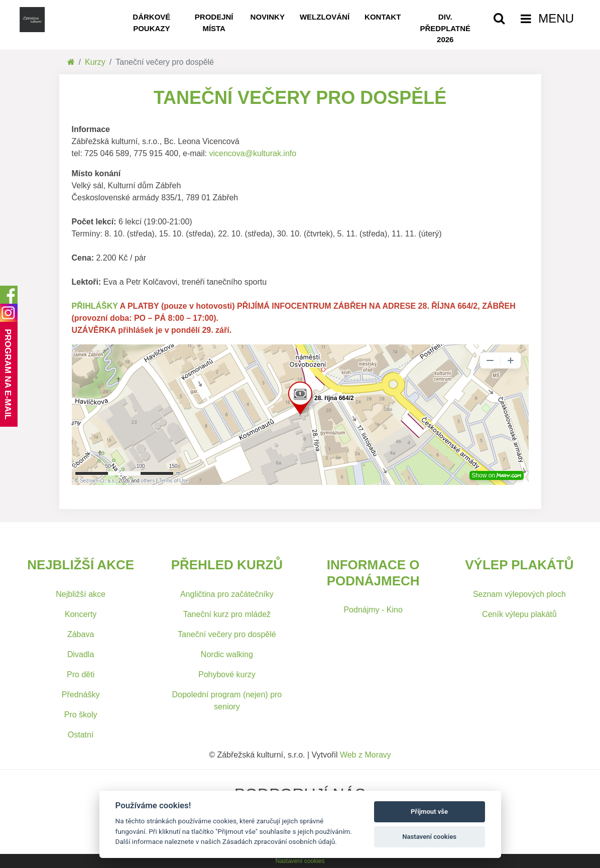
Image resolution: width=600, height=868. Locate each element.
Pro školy (81, 715)
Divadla (81, 654)
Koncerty (81, 614)
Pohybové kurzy (227, 674)
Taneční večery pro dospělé (227, 634)
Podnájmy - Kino (373, 610)
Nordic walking (227, 654)
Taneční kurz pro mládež (227, 614)
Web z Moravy (366, 755)
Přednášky (81, 695)
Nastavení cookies (300, 861)
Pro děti (81, 674)
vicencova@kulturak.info (253, 153)
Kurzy (95, 62)
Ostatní (81, 735)
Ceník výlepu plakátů (519, 614)
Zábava (81, 634)
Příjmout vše (429, 812)
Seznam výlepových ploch (519, 594)
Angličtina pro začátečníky (227, 594)
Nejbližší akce (81, 594)
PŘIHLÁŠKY (95, 306)
